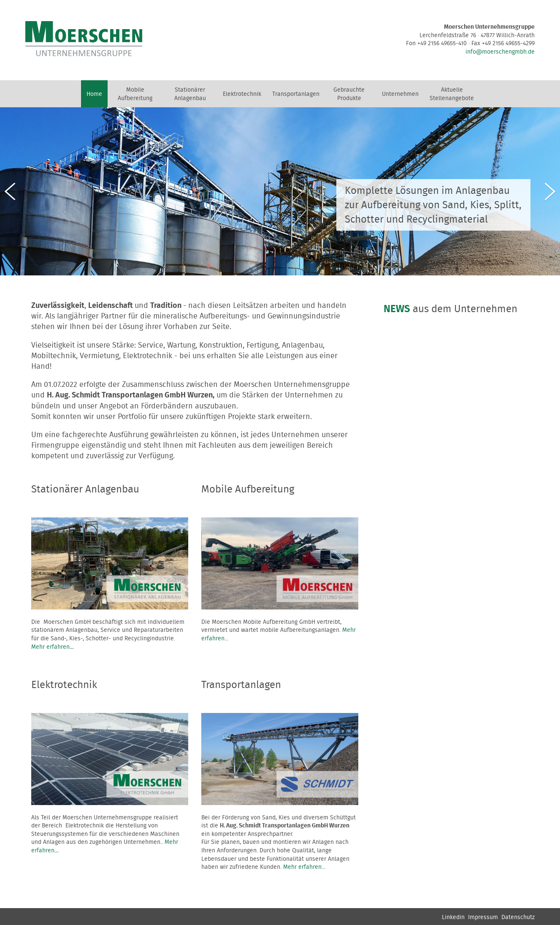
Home (94, 94)
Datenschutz (518, 917)
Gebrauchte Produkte (349, 94)
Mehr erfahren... (304, 867)
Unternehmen (400, 94)
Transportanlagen (296, 94)
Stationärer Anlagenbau (190, 94)
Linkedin (453, 917)
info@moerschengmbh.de (500, 52)
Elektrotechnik (242, 94)
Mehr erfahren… (53, 647)
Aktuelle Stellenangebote (452, 94)
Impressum (483, 917)
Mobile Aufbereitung (135, 94)
